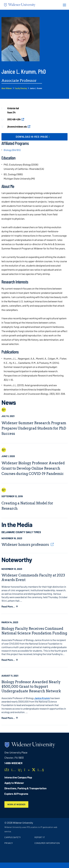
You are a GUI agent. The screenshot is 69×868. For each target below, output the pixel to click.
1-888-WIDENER (13, 763)
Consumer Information (47, 843)
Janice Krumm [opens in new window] (42, 698)
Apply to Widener (14, 783)
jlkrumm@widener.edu (17, 126)
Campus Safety (13, 837)
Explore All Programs (16, 794)
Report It (40, 837)
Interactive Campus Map (18, 777)
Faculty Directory (21, 88)
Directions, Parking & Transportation (25, 788)
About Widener (7, 88)
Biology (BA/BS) (12, 150)
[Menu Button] (64, 5)
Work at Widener (16, 804)
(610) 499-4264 (14, 119)
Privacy (9, 843)
